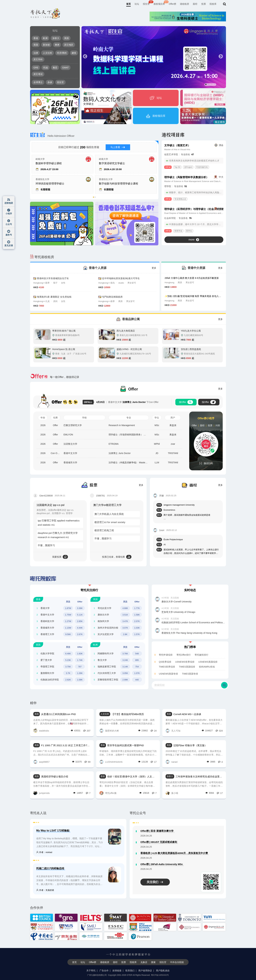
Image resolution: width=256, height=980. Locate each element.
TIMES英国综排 (187, 667)
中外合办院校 (177, 962)
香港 (36, 38)
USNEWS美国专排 (168, 674)
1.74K (80, 660)
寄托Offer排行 (184, 655)
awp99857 (41, 762)
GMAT (65, 68)
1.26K (80, 673)
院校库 (213, 4)
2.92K (68, 680)
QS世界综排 (165, 662)
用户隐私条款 (163, 971)
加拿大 (56, 38)
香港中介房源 (196, 268)
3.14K (125, 667)
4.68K (125, 608)
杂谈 (50, 82)
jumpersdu (41, 793)
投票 (204, 4)
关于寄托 (91, 971)
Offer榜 (172, 4)
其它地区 (69, 45)
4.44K (80, 628)
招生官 (146, 4)
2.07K (137, 621)
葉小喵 (172, 793)
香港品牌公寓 (131, 319)
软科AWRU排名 (207, 667)
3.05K (125, 673)
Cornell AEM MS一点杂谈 (187, 714)
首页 (128, 4)
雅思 (55, 68)
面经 (195, 4)
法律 (36, 53)
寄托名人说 (38, 813)
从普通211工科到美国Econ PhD (59, 714)
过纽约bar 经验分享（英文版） (190, 745)
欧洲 (45, 38)
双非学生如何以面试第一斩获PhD (126, 745)
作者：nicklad (44, 852)
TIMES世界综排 (167, 667)
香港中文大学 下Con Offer (127, 402)
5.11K (80, 615)
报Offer (209, 402)
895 (137, 660)
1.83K (80, 654)
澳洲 (57, 45)
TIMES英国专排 (190, 674)
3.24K (125, 660)
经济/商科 (62, 53)
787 (80, 667)
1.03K (137, 628)
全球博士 (38, 82)
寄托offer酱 (108, 793)
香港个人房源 (98, 268)
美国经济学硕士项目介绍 (55, 777)
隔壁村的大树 (109, 731)
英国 (36, 45)
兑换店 (144, 962)
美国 (66, 38)
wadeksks (41, 731)
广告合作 (104, 971)
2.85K (80, 621)
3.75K (68, 667)
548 (137, 654)
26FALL (89, 402)
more (194, 240)
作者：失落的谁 (45, 890)
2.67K (80, 634)
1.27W (68, 621)
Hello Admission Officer (52, 136)
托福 (46, 68)
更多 (154, 268)
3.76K (125, 654)
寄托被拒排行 (201, 655)
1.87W (68, 608)
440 (137, 680)
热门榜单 (190, 647)
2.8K (125, 634)
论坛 (137, 4)
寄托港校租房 (42, 257)
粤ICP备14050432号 (160, 975)
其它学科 (38, 59)
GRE (36, 68)
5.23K (68, 660)
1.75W (68, 615)
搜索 (153, 962)
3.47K (125, 621)
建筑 (74, 53)
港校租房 (184, 4)
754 (137, 667)
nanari (172, 762)
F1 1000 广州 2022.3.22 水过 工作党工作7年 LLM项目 (66, 745)
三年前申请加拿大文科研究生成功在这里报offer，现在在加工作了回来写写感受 (199, 777)
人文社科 (48, 53)
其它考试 (38, 74)
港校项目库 (159, 4)
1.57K (137, 634)
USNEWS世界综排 (185, 662)
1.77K (137, 608)
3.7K (68, 673)
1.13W (68, 628)
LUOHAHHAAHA (111, 762)
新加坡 (46, 45)
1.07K (137, 673)
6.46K (68, 654)
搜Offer (186, 402)
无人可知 (173, 731)
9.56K (68, 634)
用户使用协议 (145, 971)
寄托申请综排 (166, 655)
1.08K (80, 680)
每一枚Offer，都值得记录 (55, 377)
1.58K (137, 615)
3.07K (125, 628)
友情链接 (117, 971)
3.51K (125, 615)
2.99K (125, 680)
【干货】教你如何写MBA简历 (128, 714)
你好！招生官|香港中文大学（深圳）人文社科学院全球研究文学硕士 (132, 777)
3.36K (80, 608)
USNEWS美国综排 (208, 662)
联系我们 (130, 971)
